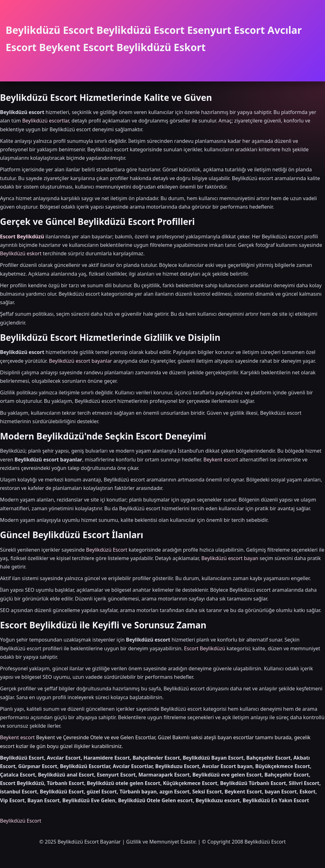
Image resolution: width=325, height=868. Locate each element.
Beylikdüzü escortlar (46, 121)
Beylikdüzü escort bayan (230, 558)
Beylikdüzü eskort (21, 253)
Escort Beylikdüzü (22, 236)
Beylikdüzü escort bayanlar (80, 361)
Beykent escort (221, 460)
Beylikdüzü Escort (107, 550)
